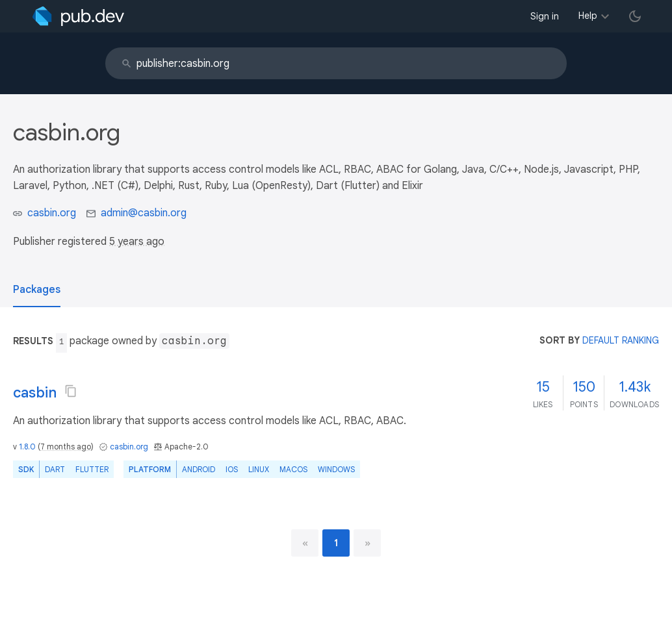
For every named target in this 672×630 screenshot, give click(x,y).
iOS (232, 469)
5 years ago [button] (137, 242)
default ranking (621, 340)
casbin (35, 393)
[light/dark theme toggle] (635, 16)
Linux (259, 469)
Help (588, 16)
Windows (336, 469)
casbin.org (52, 213)
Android (199, 469)
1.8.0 (27, 447)
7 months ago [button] (66, 447)
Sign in (545, 16)
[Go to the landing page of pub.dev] (78, 16)
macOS (293, 469)
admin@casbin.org (144, 213)
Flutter (92, 469)
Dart (55, 469)
